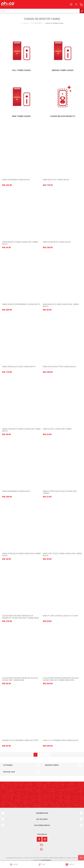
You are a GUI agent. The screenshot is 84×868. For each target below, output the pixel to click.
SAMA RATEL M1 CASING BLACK (56, 180)
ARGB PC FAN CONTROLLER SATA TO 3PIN (60, 616)
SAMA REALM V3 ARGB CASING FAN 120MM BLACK (20, 243)
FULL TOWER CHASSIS (21, 70)
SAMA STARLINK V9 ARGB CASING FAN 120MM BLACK (21, 555)
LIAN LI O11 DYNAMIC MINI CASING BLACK (61, 740)
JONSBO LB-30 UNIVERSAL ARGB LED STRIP (20, 740)
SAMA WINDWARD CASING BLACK (16, 491)
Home (25, 23)
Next (49, 755)
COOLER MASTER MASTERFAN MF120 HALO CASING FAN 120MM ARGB (20, 679)
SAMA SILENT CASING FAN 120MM (57, 429)
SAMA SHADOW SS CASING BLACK (57, 242)
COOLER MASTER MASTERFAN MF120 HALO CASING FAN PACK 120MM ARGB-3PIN (61, 679)
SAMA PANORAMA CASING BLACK (16, 180)
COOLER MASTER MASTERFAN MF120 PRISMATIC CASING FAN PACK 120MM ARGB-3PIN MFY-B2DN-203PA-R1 (21, 618)
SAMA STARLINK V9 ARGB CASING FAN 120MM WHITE (21, 430)
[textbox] (40, 11)
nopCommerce (46, 860)
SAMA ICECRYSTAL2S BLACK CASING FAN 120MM (60, 492)
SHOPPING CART (81, 4)
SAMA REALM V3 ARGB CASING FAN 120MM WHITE (61, 305)
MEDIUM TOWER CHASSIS (63, 70)
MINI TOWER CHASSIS (21, 116)
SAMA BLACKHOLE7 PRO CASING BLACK (59, 367)
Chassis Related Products (63, 116)
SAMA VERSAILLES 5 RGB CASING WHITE (19, 367)
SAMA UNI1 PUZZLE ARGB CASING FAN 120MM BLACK (62, 555)
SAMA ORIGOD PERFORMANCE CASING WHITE (21, 304)
